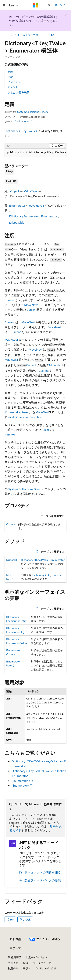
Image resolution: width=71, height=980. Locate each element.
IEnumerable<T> (23, 781)
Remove (10, 435)
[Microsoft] (36, 5)
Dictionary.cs (22, 121)
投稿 (26, 963)
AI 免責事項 (14, 957)
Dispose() (12, 560)
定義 (10, 72)
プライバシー (41, 963)
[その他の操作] (63, 35)
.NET (17, 35)
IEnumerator (17, 205)
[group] (35, 153)
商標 (25, 968)
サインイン (61, 5)
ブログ (12, 963)
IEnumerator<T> (23, 785)
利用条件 (13, 968)
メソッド (13, 87)
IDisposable (17, 222)
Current (10, 300)
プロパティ (14, 82)
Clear (46, 430)
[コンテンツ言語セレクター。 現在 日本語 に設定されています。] (15, 939)
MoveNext (31, 305)
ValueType (30, 191)
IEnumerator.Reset (17, 412)
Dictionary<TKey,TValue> (21, 131)
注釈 (10, 77)
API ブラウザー (32, 35)
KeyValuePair (36, 205)
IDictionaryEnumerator (24, 216)
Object (15, 191)
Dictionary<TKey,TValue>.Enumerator (43, 560)
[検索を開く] (49, 5)
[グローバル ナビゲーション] (4, 5)
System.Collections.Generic (33, 112)
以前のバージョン (37, 957)
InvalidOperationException (25, 417)
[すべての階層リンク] (8, 35)
